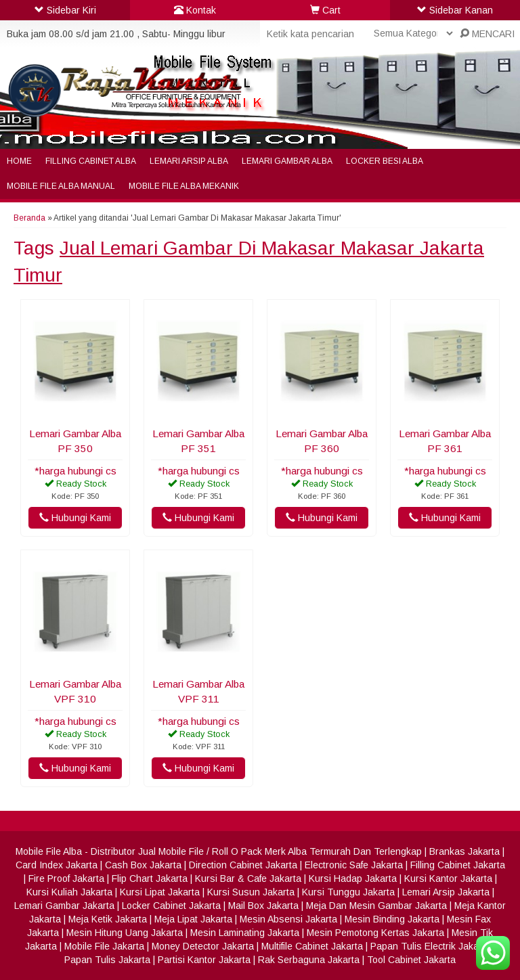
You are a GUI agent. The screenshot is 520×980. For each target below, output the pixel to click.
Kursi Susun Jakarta (251, 892)
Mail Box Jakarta (263, 906)
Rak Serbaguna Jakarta (309, 960)
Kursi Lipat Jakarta (160, 892)
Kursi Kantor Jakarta (448, 878)
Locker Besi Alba (385, 161)
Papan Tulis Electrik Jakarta (430, 946)
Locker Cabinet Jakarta (171, 906)
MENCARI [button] (487, 34)
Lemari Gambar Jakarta (64, 906)
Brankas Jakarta (464, 851)
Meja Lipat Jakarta (193, 919)
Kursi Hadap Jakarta (353, 878)
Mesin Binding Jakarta (392, 919)
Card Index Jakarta (57, 865)
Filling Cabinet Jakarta (458, 865)
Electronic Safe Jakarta (354, 865)
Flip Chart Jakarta (150, 878)
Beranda (29, 218)
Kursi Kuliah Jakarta (69, 892)
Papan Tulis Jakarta (107, 960)
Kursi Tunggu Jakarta (348, 892)
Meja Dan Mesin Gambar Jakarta (376, 906)
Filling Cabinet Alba (91, 161)
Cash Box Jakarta (143, 865)
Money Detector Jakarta (203, 946)
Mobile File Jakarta (104, 946)
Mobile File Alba (49, 851)
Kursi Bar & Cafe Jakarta (248, 878)
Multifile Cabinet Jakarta (312, 946)
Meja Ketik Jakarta (108, 919)
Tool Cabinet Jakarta (411, 960)
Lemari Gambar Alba (287, 161)
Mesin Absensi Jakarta (288, 919)
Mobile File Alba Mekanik (184, 186)
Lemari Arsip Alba (189, 161)
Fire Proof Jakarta (66, 878)
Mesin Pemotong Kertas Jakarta (375, 933)
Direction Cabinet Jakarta (243, 865)
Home (19, 161)
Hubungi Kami (75, 518)
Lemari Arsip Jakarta (446, 892)
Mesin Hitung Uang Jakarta (125, 933)
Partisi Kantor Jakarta (204, 960)
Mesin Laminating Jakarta (245, 933)
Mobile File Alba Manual (61, 186)
